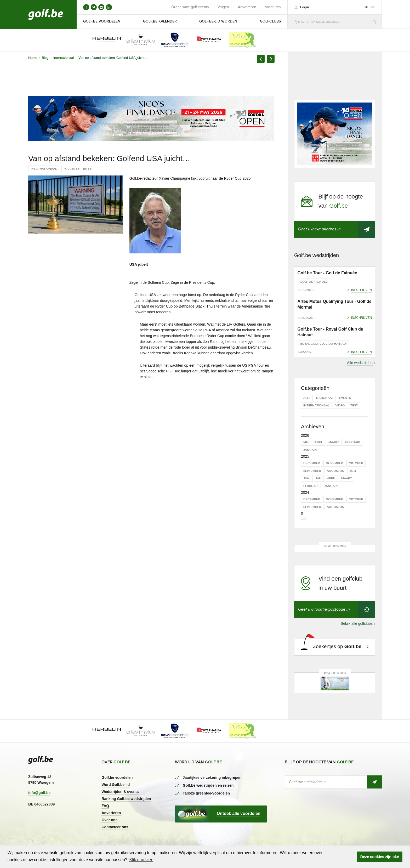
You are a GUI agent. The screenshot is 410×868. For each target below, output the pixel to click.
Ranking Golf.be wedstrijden (126, 799)
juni (307, 478)
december (312, 463)
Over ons (109, 820)
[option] (103, 40)
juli (353, 471)
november (334, 463)
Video (340, 405)
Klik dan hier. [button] (141, 860)
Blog (45, 58)
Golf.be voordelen (117, 778)
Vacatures (273, 7)
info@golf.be (39, 793)
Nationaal (325, 398)
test (354, 405)
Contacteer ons (115, 827)
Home (33, 58)
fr (373, 7)
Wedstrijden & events (120, 792)
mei (306, 442)
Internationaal (64, 58)
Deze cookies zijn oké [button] (380, 857)
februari (352, 442)
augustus (335, 471)
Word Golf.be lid (116, 785)
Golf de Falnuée (314, 282)
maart (334, 442)
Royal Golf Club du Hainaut (324, 344)
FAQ (105, 806)
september (312, 471)
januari (310, 450)
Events (345, 398)
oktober (356, 463)
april (318, 442)
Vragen (223, 7)
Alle (307, 398)
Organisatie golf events (190, 7)
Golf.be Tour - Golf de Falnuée (327, 273)
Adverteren (247, 7)
